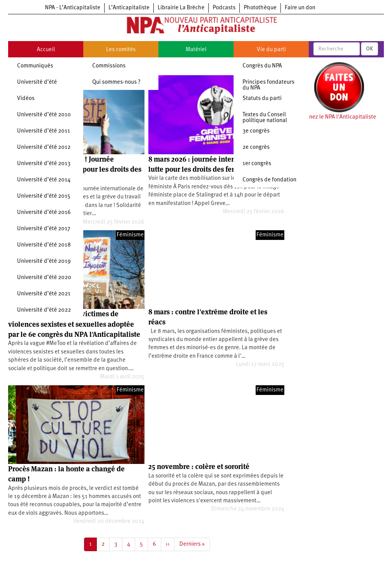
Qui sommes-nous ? (116, 82)
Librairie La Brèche (181, 8)
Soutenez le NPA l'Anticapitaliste (335, 117)
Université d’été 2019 (44, 261)
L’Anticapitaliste (129, 8)
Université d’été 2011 (44, 131)
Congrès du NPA (262, 66)
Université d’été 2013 (44, 164)
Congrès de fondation (269, 180)
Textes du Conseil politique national (265, 118)
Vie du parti (271, 50)
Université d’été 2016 (44, 213)
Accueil (46, 50)
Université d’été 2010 (44, 115)
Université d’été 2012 (44, 147)
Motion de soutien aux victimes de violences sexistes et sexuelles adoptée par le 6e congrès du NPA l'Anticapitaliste (74, 324)
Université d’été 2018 (44, 245)
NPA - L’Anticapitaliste (73, 8)
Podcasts (224, 8)
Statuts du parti (262, 99)
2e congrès (256, 147)
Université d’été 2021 (44, 294)
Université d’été (37, 82)
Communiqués (35, 66)
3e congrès (256, 131)
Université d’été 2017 (44, 229)
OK (370, 49)
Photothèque (260, 8)
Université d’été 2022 (44, 310)
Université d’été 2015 (44, 196)
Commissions (109, 66)
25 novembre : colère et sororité (199, 466)
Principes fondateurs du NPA (268, 85)
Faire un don (300, 8)
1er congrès (257, 164)
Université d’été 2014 (44, 180)
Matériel (196, 50)
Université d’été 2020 (44, 278)
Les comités (121, 50)
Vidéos (26, 99)
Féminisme (130, 235)
